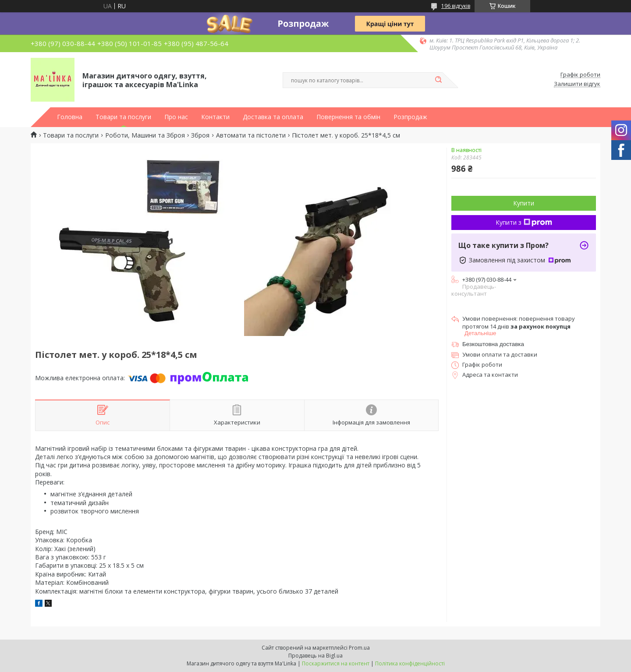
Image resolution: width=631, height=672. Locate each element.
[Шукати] (438, 80)
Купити (524, 203)
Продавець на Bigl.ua (315, 656)
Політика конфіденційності (410, 663)
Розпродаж (410, 117)
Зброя (200, 135)
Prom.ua (359, 648)
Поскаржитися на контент (336, 663)
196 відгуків (456, 6)
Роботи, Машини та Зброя (145, 135)
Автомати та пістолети (251, 135)
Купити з (524, 222)
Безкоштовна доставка (493, 344)
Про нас (176, 117)
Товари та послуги (123, 117)
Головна (70, 117)
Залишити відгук (577, 84)
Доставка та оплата (273, 117)
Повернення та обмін (348, 117)
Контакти (215, 117)
